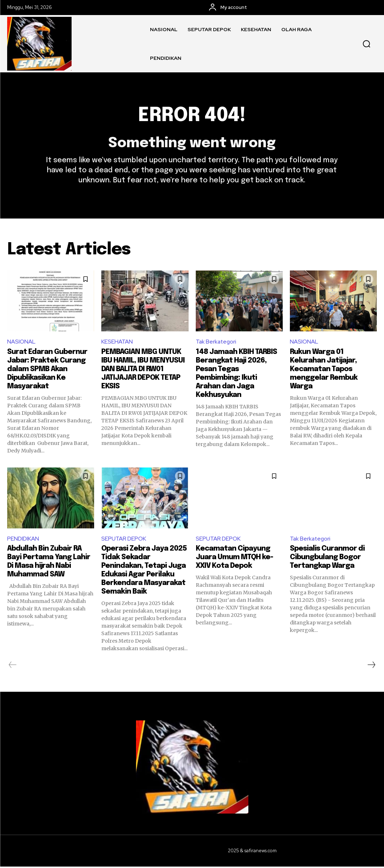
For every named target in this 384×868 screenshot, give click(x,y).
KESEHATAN (117, 343)
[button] (366, 44)
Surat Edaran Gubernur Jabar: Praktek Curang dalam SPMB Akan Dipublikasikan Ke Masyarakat (47, 370)
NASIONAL (21, 343)
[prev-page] (13, 666)
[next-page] (371, 666)
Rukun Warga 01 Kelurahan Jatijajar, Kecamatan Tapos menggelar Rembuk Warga (324, 370)
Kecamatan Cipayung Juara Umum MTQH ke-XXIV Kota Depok (234, 559)
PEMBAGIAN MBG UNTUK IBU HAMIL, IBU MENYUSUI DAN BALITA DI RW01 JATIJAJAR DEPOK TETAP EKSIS (143, 370)
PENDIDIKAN (23, 540)
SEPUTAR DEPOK (124, 540)
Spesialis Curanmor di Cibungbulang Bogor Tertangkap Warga (327, 559)
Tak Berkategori (217, 343)
